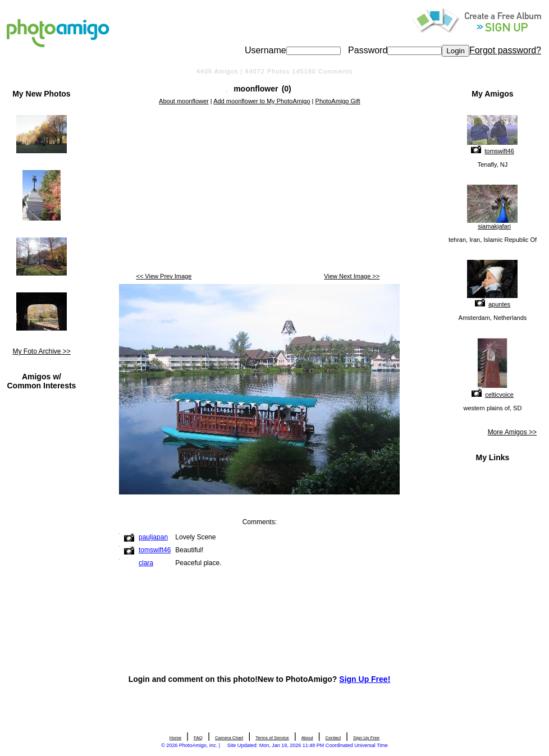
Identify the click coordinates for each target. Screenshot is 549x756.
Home (175, 738)
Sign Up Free (366, 738)
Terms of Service (272, 738)
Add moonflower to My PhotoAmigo (262, 101)
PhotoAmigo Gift (338, 101)
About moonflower (184, 101)
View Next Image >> (352, 276)
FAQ (198, 738)
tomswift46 (499, 151)
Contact (333, 738)
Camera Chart (229, 738)
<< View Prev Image (164, 276)
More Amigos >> (512, 432)
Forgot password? (505, 50)
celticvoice (499, 395)
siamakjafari (494, 226)
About (307, 738)
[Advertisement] (260, 190)
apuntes (499, 304)
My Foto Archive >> (41, 351)
